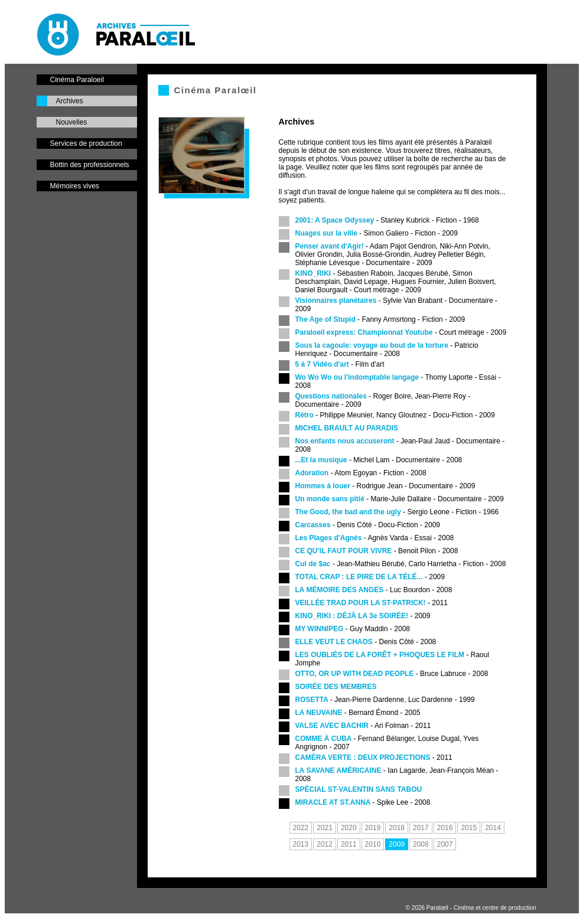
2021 (325, 828)
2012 (325, 844)
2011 (349, 844)
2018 (397, 828)
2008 (421, 844)
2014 (493, 828)
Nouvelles (72, 122)
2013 (301, 844)
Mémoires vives (75, 186)
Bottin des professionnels (90, 165)
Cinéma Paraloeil (77, 80)
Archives (70, 101)
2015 (469, 828)
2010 (373, 844)
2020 (349, 828)
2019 (373, 828)
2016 (445, 828)
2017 (421, 828)
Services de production (86, 143)
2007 (445, 844)
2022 (301, 828)
